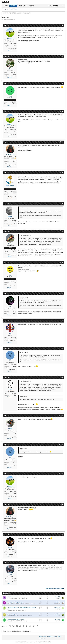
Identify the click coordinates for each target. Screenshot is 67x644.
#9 (63, 262)
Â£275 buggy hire (12, 604)
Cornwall (14, 582)
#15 (62, 445)
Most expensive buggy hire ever (15, 602)
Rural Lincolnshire (12, 48)
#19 (62, 562)
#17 (62, 504)
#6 (63, 173)
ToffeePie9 (10, 610)
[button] (26, 6)
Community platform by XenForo (29, 642)
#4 (63, 111)
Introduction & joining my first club (16, 619)
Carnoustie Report (12, 614)
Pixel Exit (49, 642)
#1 (63, 26)
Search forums (13, 9)
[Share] (60, 26)
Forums (13, 6)
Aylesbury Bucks (13, 165)
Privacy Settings (42, 638)
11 (29, 604)
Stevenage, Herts (12, 437)
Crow (59, 616)
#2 (63, 56)
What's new (22, 6)
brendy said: (22, 396)
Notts (15, 223)
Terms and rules (42, 636)
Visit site (9, 50)
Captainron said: (23, 208)
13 (34, 604)
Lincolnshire (14, 76)
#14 (62, 416)
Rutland (15, 313)
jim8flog (58, 598)
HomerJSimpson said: (24, 235)
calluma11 (10, 621)
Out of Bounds (24, 598)
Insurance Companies (13, 597)
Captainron (6, 20)
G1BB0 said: (22, 449)
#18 (62, 535)
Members (32, 6)
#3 (63, 84)
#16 (62, 474)
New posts (5, 9)
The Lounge (25, 604)
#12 (62, 348)
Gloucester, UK (13, 554)
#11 (62, 321)
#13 (62, 377)
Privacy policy (50, 636)
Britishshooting (11, 598)
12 (31, 604)
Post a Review (28, 616)
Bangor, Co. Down (12, 255)
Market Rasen (13, 340)
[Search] (63, 6)
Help (56, 636)
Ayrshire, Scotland (12, 286)
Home (6, 6)
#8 (63, 231)
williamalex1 (57, 604)
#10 (62, 294)
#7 (63, 204)
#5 (63, 142)
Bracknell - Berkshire (11, 196)
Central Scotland (12, 369)
